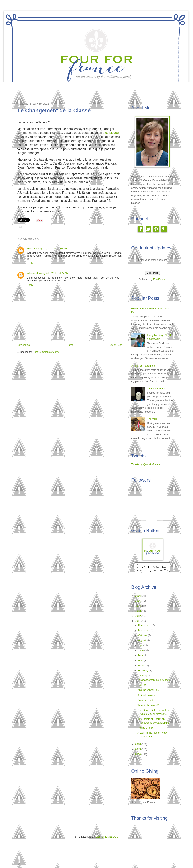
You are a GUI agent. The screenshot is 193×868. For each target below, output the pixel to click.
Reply (30, 263)
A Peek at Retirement (143, 366)
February (144, 672)
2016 (138, 598)
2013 (138, 613)
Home (46, 87)
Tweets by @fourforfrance (146, 464)
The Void (152, 419)
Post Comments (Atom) (46, 352)
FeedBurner (160, 279)
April (141, 662)
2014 (138, 608)
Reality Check (145, 729)
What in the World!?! (149, 707)
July (141, 647)
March (142, 667)
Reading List (105, 87)
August (142, 642)
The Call (72, 87)
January (143, 677)
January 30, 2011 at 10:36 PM (50, 248)
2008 (138, 756)
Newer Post (24, 345)
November (144, 632)
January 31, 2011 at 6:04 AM (52, 273)
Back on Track (145, 702)
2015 (138, 603)
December (144, 627)
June (141, 652)
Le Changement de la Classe (154, 682)
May (141, 657)
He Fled (142, 687)
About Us (140, 87)
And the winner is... (148, 692)
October (143, 637)
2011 (138, 623)
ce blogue (112, 133)
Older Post (116, 345)
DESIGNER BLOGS (107, 839)
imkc (30, 248)
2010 (138, 746)
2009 (138, 751)
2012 (138, 618)
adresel (31, 273)
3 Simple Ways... (147, 697)
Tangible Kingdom (157, 388)
